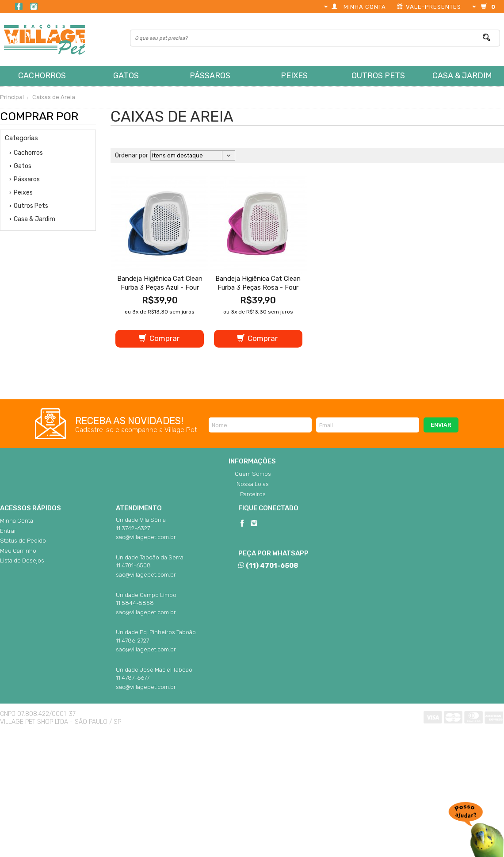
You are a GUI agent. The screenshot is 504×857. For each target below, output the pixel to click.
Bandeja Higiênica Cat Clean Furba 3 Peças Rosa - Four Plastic (258, 287)
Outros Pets (378, 76)
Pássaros (210, 76)
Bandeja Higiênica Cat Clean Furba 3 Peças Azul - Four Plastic (160, 287)
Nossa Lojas (253, 484)
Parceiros (253, 494)
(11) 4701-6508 (268, 566)
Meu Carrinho (18, 551)
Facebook (19, 6)
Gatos (126, 76)
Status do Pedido (23, 541)
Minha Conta (17, 521)
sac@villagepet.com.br (146, 537)
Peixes (294, 76)
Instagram (34, 6)
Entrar (8, 531)
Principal (12, 97)
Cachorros (42, 76)
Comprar (159, 338)
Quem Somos (253, 474)
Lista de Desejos (22, 560)
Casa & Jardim (462, 76)
